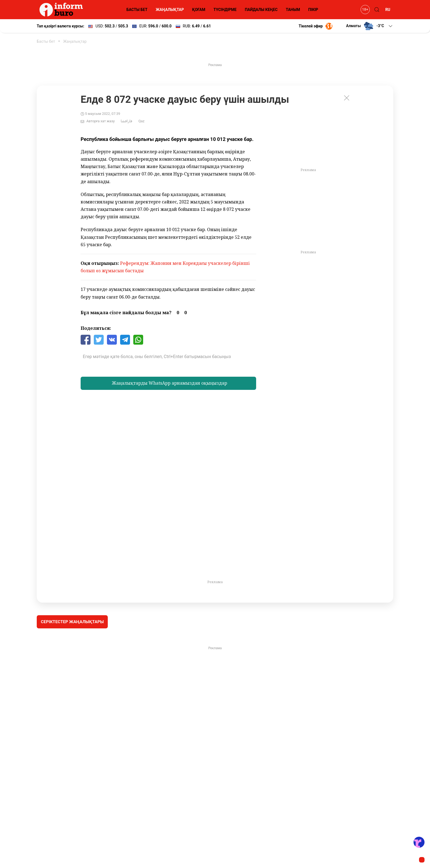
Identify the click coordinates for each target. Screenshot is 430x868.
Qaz (142, 121)
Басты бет (46, 41)
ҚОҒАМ (199, 10)
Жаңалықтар (75, 41)
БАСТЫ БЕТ (137, 10)
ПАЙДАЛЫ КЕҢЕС (261, 10)
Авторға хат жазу (101, 121)
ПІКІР (313, 10)
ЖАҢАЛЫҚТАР (170, 10)
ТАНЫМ (293, 10)
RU (388, 10)
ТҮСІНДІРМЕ (225, 10)
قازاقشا (126, 121)
